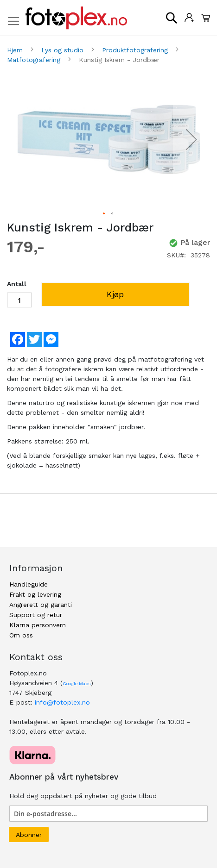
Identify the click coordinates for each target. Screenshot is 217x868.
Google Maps (77, 684)
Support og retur (36, 615)
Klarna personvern (38, 625)
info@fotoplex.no (62, 702)
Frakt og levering (35, 594)
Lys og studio (64, 50)
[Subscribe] (29, 834)
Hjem (16, 50)
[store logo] (76, 18)
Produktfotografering (136, 50)
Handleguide (29, 584)
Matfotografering (35, 60)
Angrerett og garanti (41, 605)
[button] (191, 139)
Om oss (21, 635)
